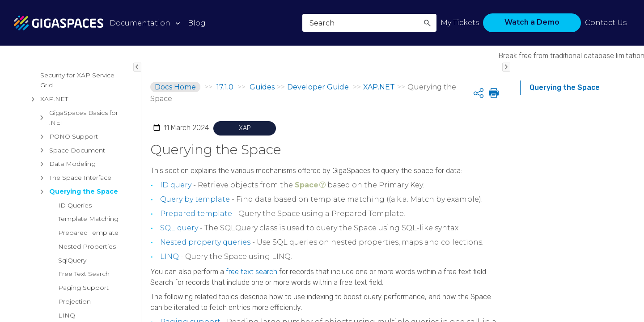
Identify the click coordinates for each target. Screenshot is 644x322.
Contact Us (606, 23)
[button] (427, 23)
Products (33, 80)
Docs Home (175, 87)
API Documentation (72, 181)
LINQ (169, 256)
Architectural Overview (58, 101)
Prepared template (196, 214)
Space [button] (307, 185)
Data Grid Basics (59, 195)
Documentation (140, 23)
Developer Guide (51, 154)
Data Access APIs (61, 250)
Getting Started (57, 168)
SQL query (179, 228)
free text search (252, 272)
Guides (29, 123)
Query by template (195, 199)
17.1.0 (225, 87)
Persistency (51, 223)
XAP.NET (47, 288)
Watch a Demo (532, 22)
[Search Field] (369, 23)
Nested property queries (205, 242)
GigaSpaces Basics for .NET (77, 306)
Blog (197, 23)
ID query (176, 185)
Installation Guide (51, 140)
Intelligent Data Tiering (69, 209)
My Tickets (460, 23)
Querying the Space (565, 87)
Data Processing (59, 236)
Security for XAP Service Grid (77, 269)
